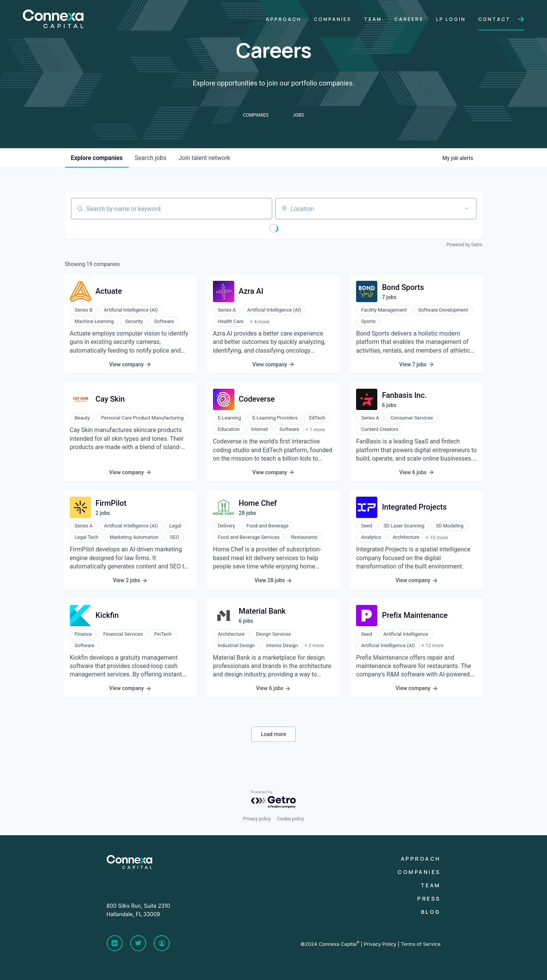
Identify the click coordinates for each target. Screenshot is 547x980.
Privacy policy (257, 819)
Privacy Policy (380, 944)
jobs (151, 158)
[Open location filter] (467, 209)
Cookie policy (290, 819)
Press (429, 898)
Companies (419, 872)
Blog (431, 912)
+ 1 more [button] (315, 430)
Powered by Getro (464, 245)
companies (97, 158)
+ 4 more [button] (260, 322)
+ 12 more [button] (432, 645)
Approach (421, 859)
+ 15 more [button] (437, 537)
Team (431, 885)
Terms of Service (421, 944)
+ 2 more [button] (314, 645)
